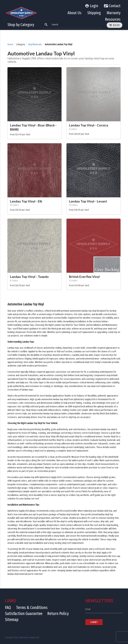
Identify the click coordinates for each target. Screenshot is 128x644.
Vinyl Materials (35, 44)
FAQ (8, 608)
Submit (94, 622)
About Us (74, 13)
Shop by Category (21, 25)
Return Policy (58, 614)
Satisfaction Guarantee (24, 614)
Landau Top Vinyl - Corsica (89, 125)
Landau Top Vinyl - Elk (26, 201)
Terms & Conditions (32, 608)
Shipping (94, 13)
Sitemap (12, 620)
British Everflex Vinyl (84, 277)
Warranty (114, 13)
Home (10, 44)
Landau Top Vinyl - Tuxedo (29, 277)
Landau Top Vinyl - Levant (88, 201)
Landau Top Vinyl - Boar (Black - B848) (33, 127)
